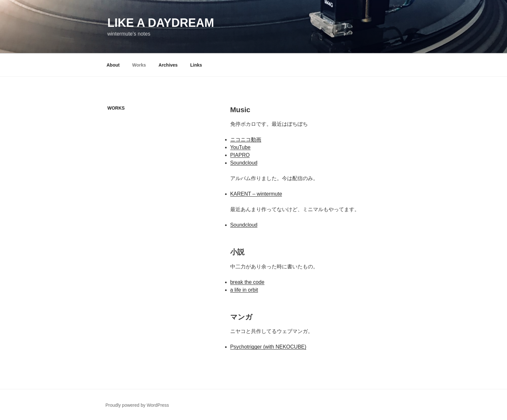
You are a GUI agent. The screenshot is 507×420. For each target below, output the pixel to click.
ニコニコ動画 (246, 140)
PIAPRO (240, 155)
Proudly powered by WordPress (137, 405)
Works (139, 65)
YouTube (240, 147)
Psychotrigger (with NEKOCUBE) (268, 347)
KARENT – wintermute (256, 194)
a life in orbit (244, 290)
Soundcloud (244, 163)
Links (196, 65)
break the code (247, 282)
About (113, 65)
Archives (168, 65)
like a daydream (161, 23)
